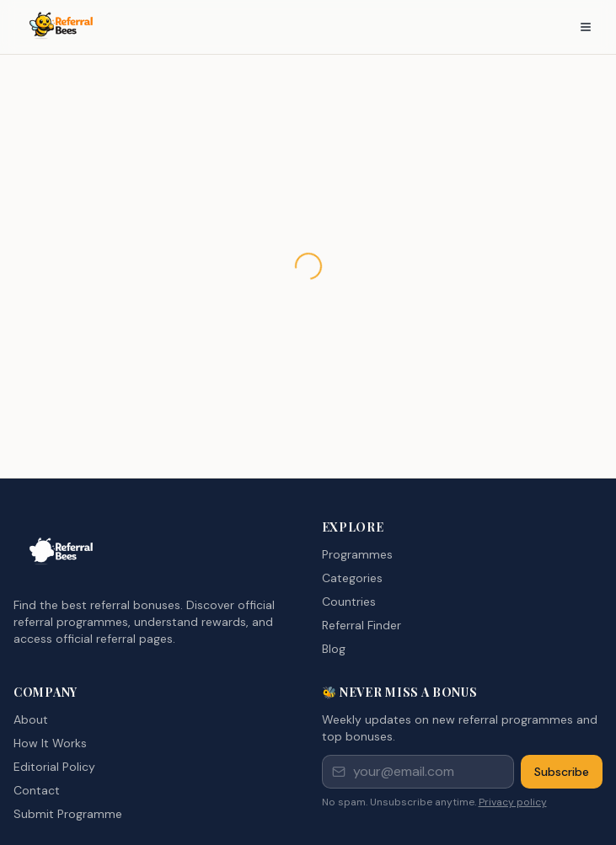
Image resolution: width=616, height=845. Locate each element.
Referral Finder (362, 625)
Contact (37, 790)
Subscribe (562, 772)
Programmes (357, 554)
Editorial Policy (54, 767)
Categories (352, 578)
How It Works (50, 743)
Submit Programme (68, 814)
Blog (334, 649)
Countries (349, 602)
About (31, 719)
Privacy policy (513, 802)
